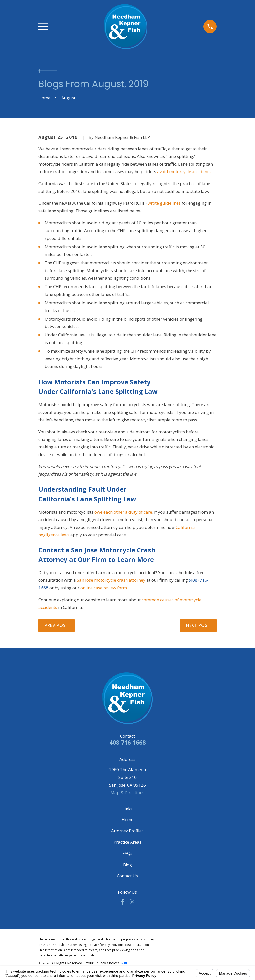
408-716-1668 (127, 742)
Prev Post (57, 625)
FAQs (127, 853)
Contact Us (127, 876)
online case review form (104, 588)
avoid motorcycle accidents (184, 171)
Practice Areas (127, 842)
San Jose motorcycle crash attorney (111, 580)
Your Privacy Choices (106, 963)
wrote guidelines (164, 203)
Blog (127, 865)
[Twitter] (132, 902)
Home (127, 819)
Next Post (198, 625)
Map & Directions (127, 793)
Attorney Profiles (127, 831)
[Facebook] (123, 902)
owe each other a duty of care (123, 512)
